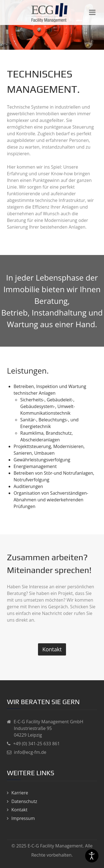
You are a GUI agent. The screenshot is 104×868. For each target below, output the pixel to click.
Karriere (20, 793)
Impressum (23, 818)
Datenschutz (24, 801)
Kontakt (52, 649)
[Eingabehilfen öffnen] (92, 856)
